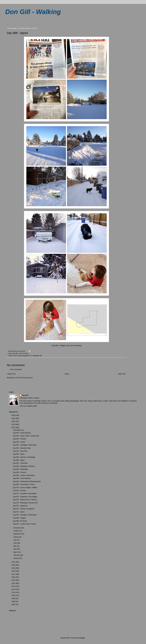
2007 (14, 605)
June (15, 543)
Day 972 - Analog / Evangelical (24, 509)
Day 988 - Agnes (19, 460)
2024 (14, 421)
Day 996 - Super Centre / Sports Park (26, 436)
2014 (14, 583)
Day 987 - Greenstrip (20, 463)
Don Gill (25, 395)
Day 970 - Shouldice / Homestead (25, 515)
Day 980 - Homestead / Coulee (24, 484)
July (15, 540)
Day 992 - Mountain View (22, 448)
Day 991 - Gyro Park (20, 451)
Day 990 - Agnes (19, 454)
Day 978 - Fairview (20, 491)
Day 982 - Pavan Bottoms (22, 478)
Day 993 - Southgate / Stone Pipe (25, 445)
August (16, 537)
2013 (14, 586)
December (17, 430)
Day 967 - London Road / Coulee (24, 524)
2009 (14, 599)
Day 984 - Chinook (19, 472)
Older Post (122, 374)
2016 (14, 577)
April (15, 549)
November (17, 528)
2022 (14, 428)
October (16, 531)
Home (67, 374)
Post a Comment (16, 369)
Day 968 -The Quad (20, 521)
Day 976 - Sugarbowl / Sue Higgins (25, 497)
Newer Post (11, 374)
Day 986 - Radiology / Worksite (24, 466)
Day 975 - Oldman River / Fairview (25, 500)
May (15, 546)
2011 (14, 592)
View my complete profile (28, 406)
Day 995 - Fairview (20, 439)
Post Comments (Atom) (24, 378)
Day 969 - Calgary (19, 518)
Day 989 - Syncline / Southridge (24, 457)
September (17, 534)
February (17, 555)
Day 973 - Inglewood (20, 506)
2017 (14, 574)
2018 (14, 571)
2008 (14, 602)
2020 (14, 565)
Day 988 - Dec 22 (18, 353)
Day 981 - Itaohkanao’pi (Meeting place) (27, 481)
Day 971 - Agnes (19, 512)
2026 (14, 415)
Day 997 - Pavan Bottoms (22, 433)
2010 (14, 595)
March (16, 552)
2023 (14, 424)
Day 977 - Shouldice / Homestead (25, 494)
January (16, 558)
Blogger (82, 638)
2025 (14, 418)
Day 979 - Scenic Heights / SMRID (25, 488)
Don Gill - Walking (33, 12)
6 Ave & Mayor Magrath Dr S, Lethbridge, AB (28, 356)
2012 (14, 589)
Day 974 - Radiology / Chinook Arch (25, 503)
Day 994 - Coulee (19, 442)
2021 (14, 562)
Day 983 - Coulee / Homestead (24, 475)
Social (26, 353)
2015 (14, 580)
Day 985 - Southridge (20, 469)
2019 (14, 568)
